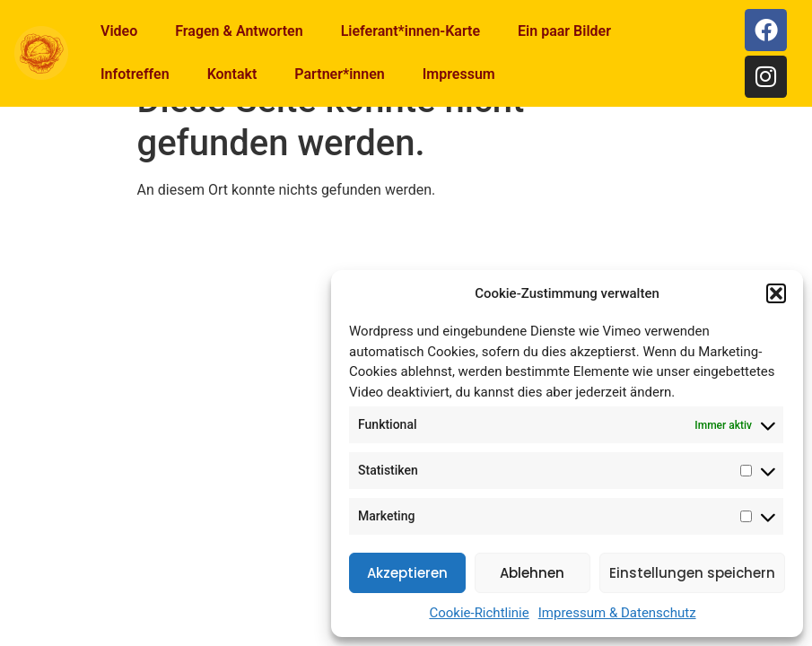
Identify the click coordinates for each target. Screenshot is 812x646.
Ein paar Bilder (564, 31)
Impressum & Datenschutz (617, 613)
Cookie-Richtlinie (479, 613)
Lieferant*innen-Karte (410, 31)
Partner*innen (339, 74)
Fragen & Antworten (239, 31)
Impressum (459, 74)
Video (119, 31)
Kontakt (232, 74)
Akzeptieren (407, 573)
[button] (776, 293)
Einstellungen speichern (692, 573)
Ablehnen (532, 573)
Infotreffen (135, 74)
